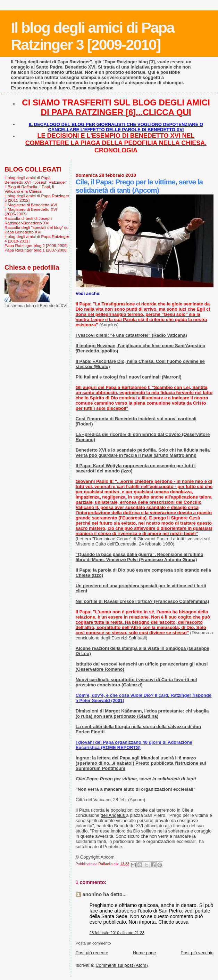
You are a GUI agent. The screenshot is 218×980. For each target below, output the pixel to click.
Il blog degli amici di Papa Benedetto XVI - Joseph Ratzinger (35, 180)
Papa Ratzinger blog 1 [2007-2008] (36, 250)
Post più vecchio (197, 953)
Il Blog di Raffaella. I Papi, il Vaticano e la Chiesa (29, 189)
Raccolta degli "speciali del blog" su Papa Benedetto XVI (36, 230)
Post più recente (92, 953)
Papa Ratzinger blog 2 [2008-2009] (36, 245)
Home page (144, 953)
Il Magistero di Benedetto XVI (31, 205)
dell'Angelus (113, 815)
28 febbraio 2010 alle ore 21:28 (117, 933)
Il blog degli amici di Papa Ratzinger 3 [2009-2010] (92, 36)
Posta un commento (93, 943)
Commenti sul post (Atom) (121, 965)
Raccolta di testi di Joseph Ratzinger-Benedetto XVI (28, 221)
